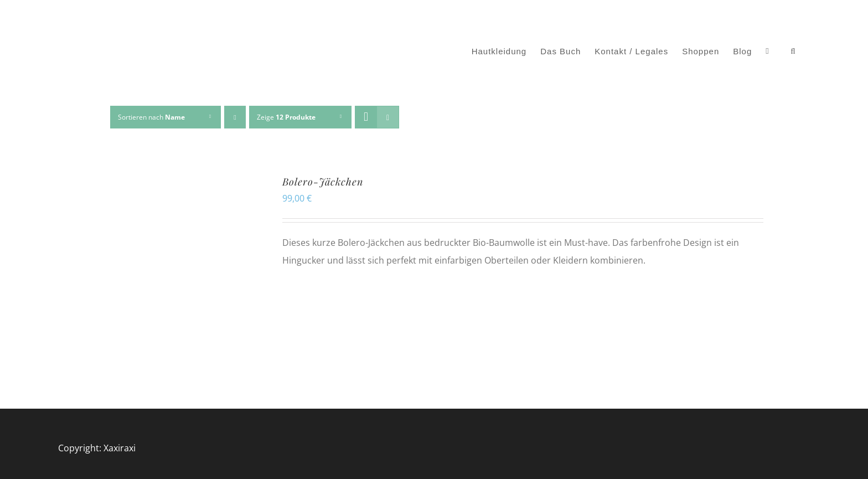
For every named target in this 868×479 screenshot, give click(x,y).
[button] (793, 51)
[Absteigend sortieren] (235, 117)
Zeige (286, 117)
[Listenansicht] (388, 117)
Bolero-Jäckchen (323, 182)
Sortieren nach (151, 117)
